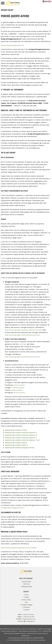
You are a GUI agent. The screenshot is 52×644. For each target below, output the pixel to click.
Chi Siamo (26, 607)
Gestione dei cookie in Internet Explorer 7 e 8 (22, 440)
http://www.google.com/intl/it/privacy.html (22, 335)
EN (46, 2)
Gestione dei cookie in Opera (16, 443)
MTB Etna (27, 584)
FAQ (27, 602)
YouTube (23, 344)
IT (51, 2)
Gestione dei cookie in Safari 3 (16, 445)
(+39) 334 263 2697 (29, 617)
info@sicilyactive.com (29, 619)
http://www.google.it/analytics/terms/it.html (23, 330)
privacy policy (19, 385)
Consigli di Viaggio (26, 605)
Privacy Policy (26, 600)
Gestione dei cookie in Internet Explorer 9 (21, 438)
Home (26, 595)
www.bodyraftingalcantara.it (13, 45)
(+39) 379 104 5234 (28, 615)
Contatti (26, 610)
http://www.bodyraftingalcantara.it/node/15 (19, 548)
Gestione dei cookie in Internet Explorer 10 (21, 435)
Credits (26, 597)
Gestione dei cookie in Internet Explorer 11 (21, 433)
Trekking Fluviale (26, 587)
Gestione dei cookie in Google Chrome (20, 448)
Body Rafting (27, 582)
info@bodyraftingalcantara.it (13, 508)
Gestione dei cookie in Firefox (16, 430)
